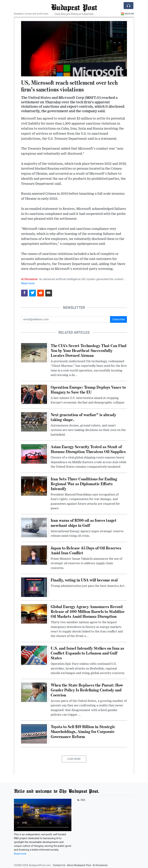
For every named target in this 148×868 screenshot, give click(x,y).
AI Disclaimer (100, 865)
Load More (74, 759)
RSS (81, 800)
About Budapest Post (79, 865)
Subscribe (118, 319)
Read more (28, 283)
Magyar (128, 14)
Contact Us (59, 865)
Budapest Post (74, 7)
